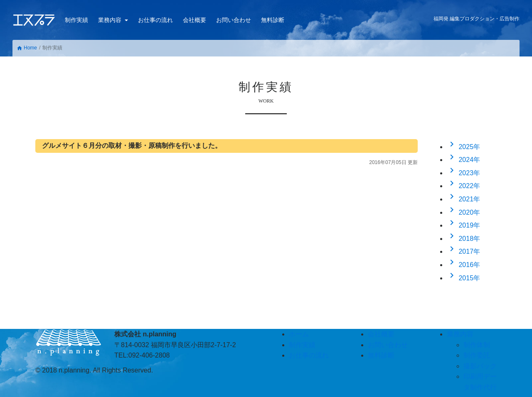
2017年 (463, 251)
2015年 (463, 278)
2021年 (463, 199)
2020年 (463, 212)
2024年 (463, 160)
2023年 (463, 173)
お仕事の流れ (155, 20)
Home (27, 48)
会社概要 (195, 20)
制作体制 (477, 345)
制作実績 (76, 20)
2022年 (463, 186)
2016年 (463, 265)
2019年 (463, 225)
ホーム (299, 334)
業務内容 (111, 20)
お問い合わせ (234, 20)
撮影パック (480, 366)
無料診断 (273, 20)
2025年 (463, 147)
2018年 (463, 239)
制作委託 (477, 355)
